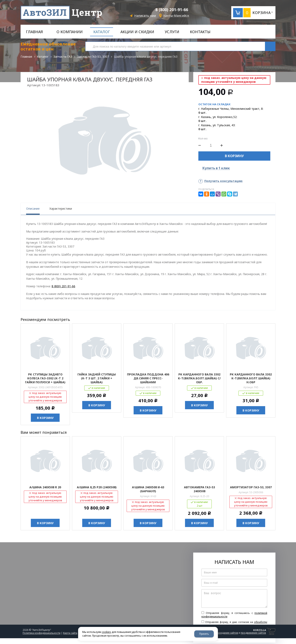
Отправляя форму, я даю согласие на (234, 624)
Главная (26, 57)
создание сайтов (228, 633)
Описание (33, 209)
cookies (106, 632)
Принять (204, 634)
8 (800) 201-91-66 (172, 10)
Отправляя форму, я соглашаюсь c (234, 615)
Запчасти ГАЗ (63, 57)
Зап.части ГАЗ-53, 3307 (93, 57)
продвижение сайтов (253, 633)
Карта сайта (70, 633)
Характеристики (61, 209)
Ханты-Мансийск (176, 16)
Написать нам (145, 16)
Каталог (43, 57)
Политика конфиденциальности (42, 633)
